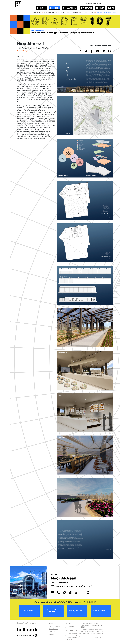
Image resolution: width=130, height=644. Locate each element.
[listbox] (100, 4)
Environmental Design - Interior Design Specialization (63, 12)
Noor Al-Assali (89, 12)
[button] (110, 51)
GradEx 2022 (37, 12)
